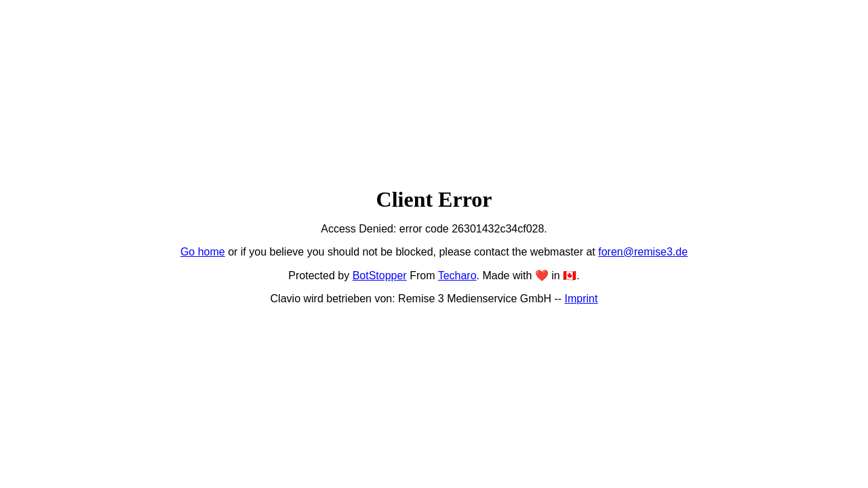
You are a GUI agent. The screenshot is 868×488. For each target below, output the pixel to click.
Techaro (457, 276)
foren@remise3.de (643, 252)
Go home (203, 252)
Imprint (581, 299)
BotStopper (380, 276)
